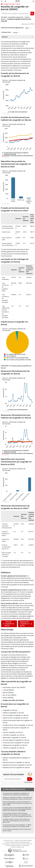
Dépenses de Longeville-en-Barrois (26, 624)
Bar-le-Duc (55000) (9, 695)
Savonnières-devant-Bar (16, 17)
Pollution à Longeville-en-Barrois (14, 748)
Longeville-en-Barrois (10, 710)
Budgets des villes (9, 4)
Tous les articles (25, 844)
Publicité (30, 841)
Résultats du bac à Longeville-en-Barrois (16, 762)
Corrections (9, 845)
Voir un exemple (28, 782)
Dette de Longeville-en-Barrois (9, 624)
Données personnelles (24, 842)
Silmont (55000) (8, 693)
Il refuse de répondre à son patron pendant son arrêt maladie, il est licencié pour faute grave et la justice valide (17, 803)
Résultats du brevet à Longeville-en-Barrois (17, 765)
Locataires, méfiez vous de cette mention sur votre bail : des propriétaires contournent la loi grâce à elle (16, 821)
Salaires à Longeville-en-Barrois (13, 713)
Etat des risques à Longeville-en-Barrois (16, 740)
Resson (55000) (8, 698)
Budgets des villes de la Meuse (13, 700)
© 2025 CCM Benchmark (17, 847)
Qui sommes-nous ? (9, 841)
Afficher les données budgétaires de (12, 28)
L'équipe (17, 841)
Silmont (3, 19)
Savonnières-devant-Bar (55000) (14, 687)
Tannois (27, 17)
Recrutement (14, 842)
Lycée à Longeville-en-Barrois (13, 732)
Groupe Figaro (26, 845)
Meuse (18, 4)
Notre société (23, 841)
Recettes (5, 37)
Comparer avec (6, 32)
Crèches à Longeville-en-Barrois (14, 735)
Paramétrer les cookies (8, 844)
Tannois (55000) (8, 690)
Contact (8, 842)
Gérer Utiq (18, 844)
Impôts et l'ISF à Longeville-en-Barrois (15, 718)
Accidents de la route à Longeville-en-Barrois (18, 725)
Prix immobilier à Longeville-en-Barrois (16, 715)
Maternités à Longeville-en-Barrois (14, 738)
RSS (31, 844)
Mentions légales (17, 845)
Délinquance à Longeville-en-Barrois (15, 745)
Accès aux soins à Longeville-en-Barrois (16, 743)
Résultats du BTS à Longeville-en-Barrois (16, 768)
